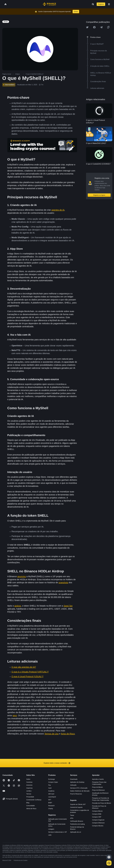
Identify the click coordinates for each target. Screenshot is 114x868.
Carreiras (29, 782)
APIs (72, 818)
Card (50, 788)
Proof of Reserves (76, 794)
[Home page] (49, 4)
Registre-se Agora (99, 195)
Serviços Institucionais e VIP (58, 832)
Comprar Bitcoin (97, 811)
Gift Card (51, 794)
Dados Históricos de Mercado (80, 791)
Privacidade (30, 797)
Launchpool (52, 797)
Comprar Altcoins (98, 826)
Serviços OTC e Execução (79, 788)
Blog (28, 803)
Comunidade (31, 806)
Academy (51, 791)
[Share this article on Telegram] (101, 27)
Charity (51, 809)
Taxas (72, 815)
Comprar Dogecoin (98, 820)
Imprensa (29, 788)
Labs (50, 835)
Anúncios (29, 785)
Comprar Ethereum (98, 823)
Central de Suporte (76, 807)
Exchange (51, 779)
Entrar (76, 12)
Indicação (73, 785)
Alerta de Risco (31, 809)
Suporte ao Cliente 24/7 (78, 804)
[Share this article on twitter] (87, 27)
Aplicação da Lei (76, 832)
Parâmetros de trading (77, 824)
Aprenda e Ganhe (98, 779)
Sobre (28, 779)
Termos (29, 794)
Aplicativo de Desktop (77, 782)
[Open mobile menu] (109, 4)
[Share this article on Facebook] (94, 27)
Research (51, 806)
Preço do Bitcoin (97, 787)
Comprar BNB (97, 814)
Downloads (74, 779)
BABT (50, 803)
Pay (49, 785)
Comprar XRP (97, 817)
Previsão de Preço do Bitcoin (101, 803)
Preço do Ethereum (98, 790)
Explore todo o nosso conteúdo (57, 763)
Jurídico (29, 791)
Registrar (101, 4)
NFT (50, 800)
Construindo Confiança (34, 800)
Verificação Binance (77, 821)
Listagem (51, 829)
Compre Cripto (53, 782)
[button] (109, 4)
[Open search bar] (92, 4)
